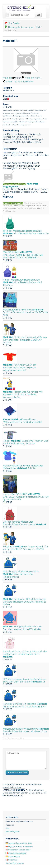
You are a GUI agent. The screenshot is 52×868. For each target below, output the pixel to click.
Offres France (12, 860)
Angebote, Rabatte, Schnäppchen (19, 847)
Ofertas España (13, 857)
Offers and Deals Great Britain (18, 850)
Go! (38, 15)
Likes (7, 828)
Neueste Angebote (12, 832)
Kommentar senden (17, 773)
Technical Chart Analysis (15, 863)
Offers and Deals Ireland (16, 853)
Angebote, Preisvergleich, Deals (19, 843)
